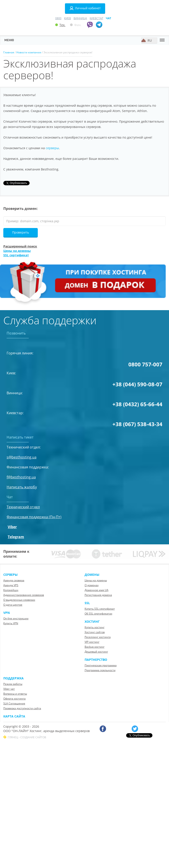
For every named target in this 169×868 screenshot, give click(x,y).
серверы (52, 148)
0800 (58, 18)
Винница (80, 18)
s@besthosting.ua (22, 457)
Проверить (21, 232)
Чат (108, 18)
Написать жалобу (22, 487)
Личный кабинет (85, 8)
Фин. (76, 25)
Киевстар (96, 18)
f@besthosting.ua (21, 477)
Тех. (60, 25)
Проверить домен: (21, 209)
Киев (67, 18)
